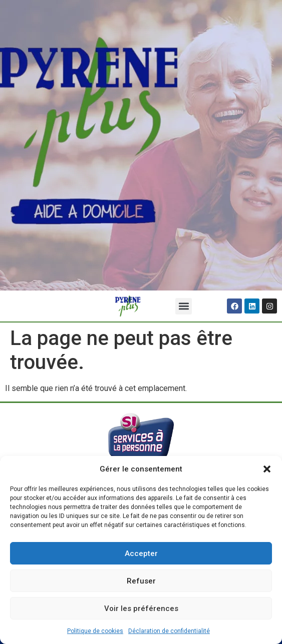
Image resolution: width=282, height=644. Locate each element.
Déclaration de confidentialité (169, 631)
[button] (267, 469)
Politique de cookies (95, 631)
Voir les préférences (141, 608)
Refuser (141, 581)
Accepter (141, 553)
